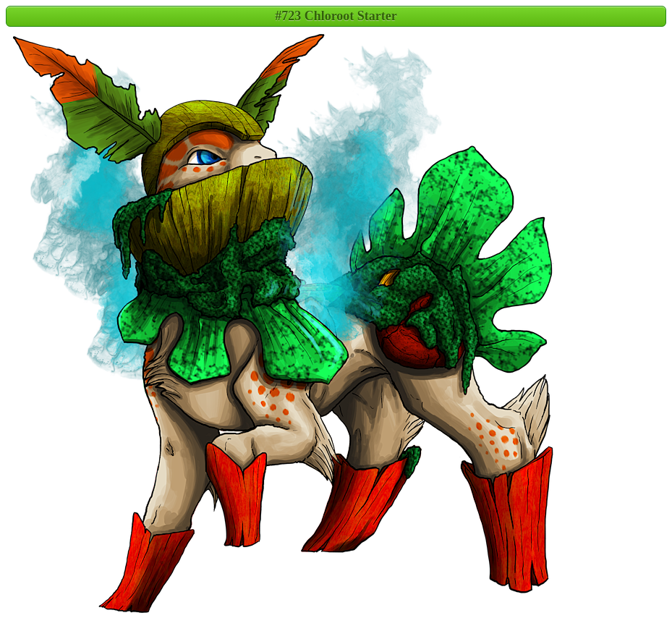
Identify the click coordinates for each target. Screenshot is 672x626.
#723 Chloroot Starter (336, 16)
